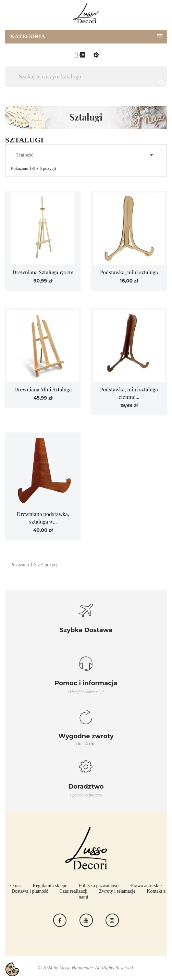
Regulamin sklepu (50, 886)
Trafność (86, 155)
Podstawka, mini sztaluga (129, 272)
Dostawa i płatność (30, 891)
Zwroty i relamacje (117, 891)
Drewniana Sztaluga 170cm (43, 272)
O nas (16, 886)
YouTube (86, 920)
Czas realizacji (73, 891)
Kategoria (28, 36)
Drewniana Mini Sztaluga (43, 389)
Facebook (60, 920)
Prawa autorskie (146, 886)
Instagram (112, 920)
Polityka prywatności (99, 886)
